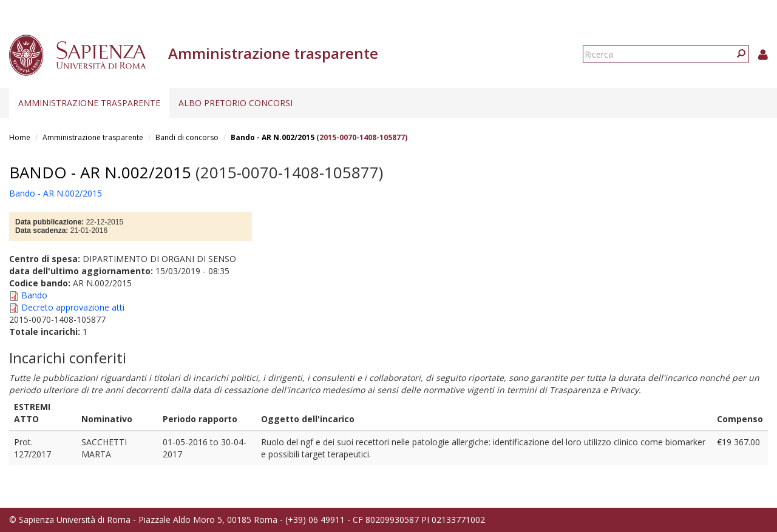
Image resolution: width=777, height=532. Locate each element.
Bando (34, 295)
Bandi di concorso (187, 137)
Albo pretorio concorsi (236, 103)
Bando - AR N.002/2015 (273, 137)
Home (20, 137)
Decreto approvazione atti (73, 307)
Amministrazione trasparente (89, 103)
